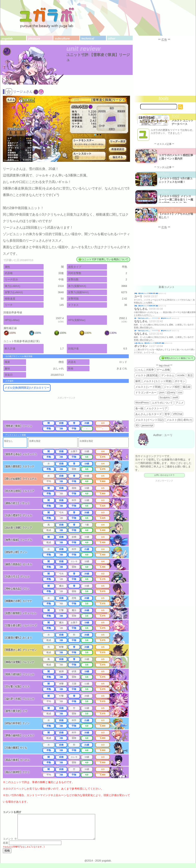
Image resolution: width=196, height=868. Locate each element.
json (162, 392)
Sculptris (165, 397)
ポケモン (180, 381)
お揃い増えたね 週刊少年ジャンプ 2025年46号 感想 (149, 343)
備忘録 (187, 387)
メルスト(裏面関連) (147, 375)
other (112, 39)
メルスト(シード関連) (148, 387)
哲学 (167, 414)
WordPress (142, 403)
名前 (6, 848)
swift (175, 397)
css (180, 392)
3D (137, 425)
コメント (10, 844)
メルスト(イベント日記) (149, 420)
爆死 (138, 381)
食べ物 (139, 408)
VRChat (178, 414)
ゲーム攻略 (163, 370)
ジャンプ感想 (172, 387)
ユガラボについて (162, 403)
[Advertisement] (69, 410)
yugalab (7, 39)
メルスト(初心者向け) (179, 420)
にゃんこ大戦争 (145, 370)
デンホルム (168, 375)
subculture (62, 39)
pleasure (34, 39)
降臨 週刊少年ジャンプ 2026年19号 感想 (146, 293)
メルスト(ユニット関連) (158, 381)
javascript (147, 425)
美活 (190, 375)
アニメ (180, 403)
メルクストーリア (157, 408)
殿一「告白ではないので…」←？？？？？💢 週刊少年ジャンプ (153, 318)
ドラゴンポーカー (146, 393)
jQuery (171, 392)
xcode (181, 375)
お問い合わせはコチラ (164, 475)
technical (88, 39)
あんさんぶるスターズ (149, 414)
